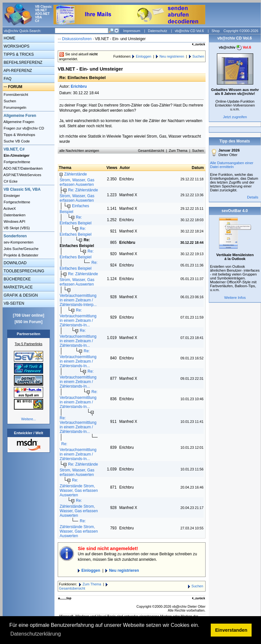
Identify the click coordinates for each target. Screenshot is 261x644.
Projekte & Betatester (20, 255)
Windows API (14, 221)
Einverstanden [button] (231, 630)
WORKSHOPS (16, 46)
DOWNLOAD (15, 263)
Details (253, 197)
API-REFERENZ (17, 71)
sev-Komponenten (18, 242)
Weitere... (28, 419)
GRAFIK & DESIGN (20, 295)
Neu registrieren (172, 56)
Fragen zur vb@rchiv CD (23, 128)
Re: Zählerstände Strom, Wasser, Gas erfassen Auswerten (79, 195)
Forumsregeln (14, 107)
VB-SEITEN (13, 303)
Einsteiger (11, 196)
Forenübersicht (15, 95)
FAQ (7, 79)
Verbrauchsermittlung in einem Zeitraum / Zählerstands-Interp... (78, 300)
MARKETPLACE (18, 287)
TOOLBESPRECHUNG (23, 271)
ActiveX (9, 209)
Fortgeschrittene (16, 162)
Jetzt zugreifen (235, 117)
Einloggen (143, 56)
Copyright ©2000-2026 (241, 31)
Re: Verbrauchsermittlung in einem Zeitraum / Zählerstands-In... (78, 318)
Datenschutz (157, 31)
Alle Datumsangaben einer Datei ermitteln (232, 165)
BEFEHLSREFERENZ (23, 62)
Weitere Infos (235, 298)
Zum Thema (178, 151)
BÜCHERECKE (17, 279)
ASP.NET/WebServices (22, 175)
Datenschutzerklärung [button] (36, 634)
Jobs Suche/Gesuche (21, 249)
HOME (9, 38)
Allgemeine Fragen (18, 122)
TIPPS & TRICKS (18, 54)
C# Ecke (10, 181)
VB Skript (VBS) (16, 228)
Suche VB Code (16, 141)
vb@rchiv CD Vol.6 (189, 31)
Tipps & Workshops (19, 135)
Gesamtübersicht (151, 151)
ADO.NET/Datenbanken (23, 168)
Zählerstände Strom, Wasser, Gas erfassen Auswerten (77, 179)
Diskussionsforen (77, 39)
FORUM (15, 87)
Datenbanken (14, 215)
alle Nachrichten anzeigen (79, 151)
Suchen (9, 101)
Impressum (132, 31)
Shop (215, 31)
